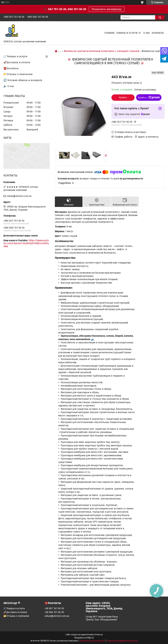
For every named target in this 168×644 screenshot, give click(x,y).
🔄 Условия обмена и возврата (23, 80)
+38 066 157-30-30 (54, 612)
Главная (109, 33)
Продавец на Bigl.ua (84, 638)
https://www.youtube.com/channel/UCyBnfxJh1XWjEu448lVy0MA (26, 243)
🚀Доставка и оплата (17, 62)
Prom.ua (99, 635)
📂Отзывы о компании (18, 74)
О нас (147, 33)
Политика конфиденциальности (122, 641)
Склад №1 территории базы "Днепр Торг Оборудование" (102, 618)
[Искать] (160, 17)
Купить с (149, 97)
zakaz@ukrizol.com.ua (19, 196)
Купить (123, 98)
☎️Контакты (11, 68)
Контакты (158, 33)
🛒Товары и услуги (15, 56)
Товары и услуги (127, 33)
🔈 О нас (9, 86)
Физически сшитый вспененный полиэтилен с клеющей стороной (101, 51)
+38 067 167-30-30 (54, 608)
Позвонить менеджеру (107, 9)
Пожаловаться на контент (92, 641)
